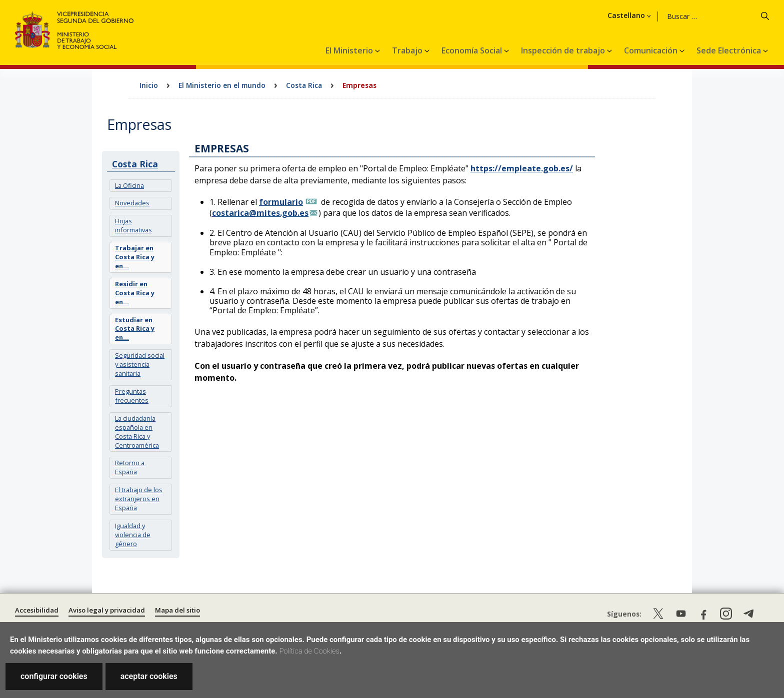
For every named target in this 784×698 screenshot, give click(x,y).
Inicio (149, 85)
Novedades (132, 203)
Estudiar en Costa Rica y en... (135, 329)
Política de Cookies (309, 651)
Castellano (684, 15)
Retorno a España (130, 467)
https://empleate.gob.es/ (522, 168)
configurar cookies (54, 676)
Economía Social (473, 50)
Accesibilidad (37, 610)
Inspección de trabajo (564, 50)
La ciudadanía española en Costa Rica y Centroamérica (137, 432)
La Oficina (129, 185)
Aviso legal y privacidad (107, 610)
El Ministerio (350, 50)
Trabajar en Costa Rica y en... (135, 257)
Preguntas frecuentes (132, 396)
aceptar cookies (149, 676)
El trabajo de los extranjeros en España (139, 499)
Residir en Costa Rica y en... (135, 293)
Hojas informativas (133, 225)
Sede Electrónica (730, 50)
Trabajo (408, 50)
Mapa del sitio (177, 610)
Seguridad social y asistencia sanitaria (140, 364)
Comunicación (652, 50)
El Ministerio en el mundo (222, 85)
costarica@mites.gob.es (260, 213)
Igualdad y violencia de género (133, 535)
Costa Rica (304, 85)
